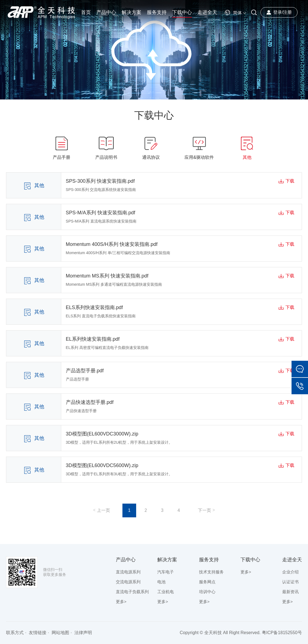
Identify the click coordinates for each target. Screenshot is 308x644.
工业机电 (166, 592)
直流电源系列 (128, 572)
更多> (121, 602)
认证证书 (290, 582)
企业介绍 (290, 572)
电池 (161, 582)
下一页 (205, 510)
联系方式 (15, 633)
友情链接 (38, 633)
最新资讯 (290, 592)
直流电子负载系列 (132, 592)
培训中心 (207, 592)
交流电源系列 (128, 582)
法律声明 (83, 633)
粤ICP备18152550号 (282, 633)
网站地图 (60, 633)
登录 (278, 12)
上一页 (103, 510)
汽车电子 (166, 572)
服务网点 (207, 582)
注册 (287, 12)
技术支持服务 (211, 572)
